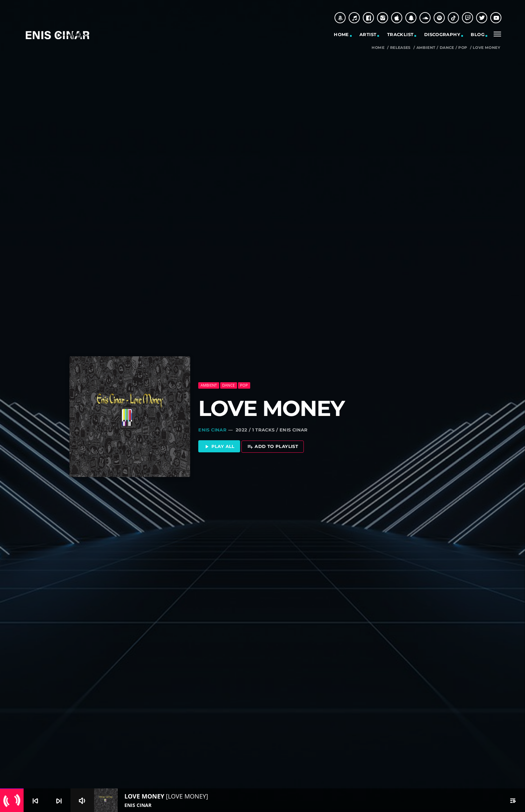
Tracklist (400, 34)
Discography (442, 34)
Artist (368, 34)
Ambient (426, 48)
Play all (219, 440)
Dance (447, 48)
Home (341, 34)
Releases (400, 48)
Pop (463, 48)
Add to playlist (273, 440)
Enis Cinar (212, 423)
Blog (478, 34)
